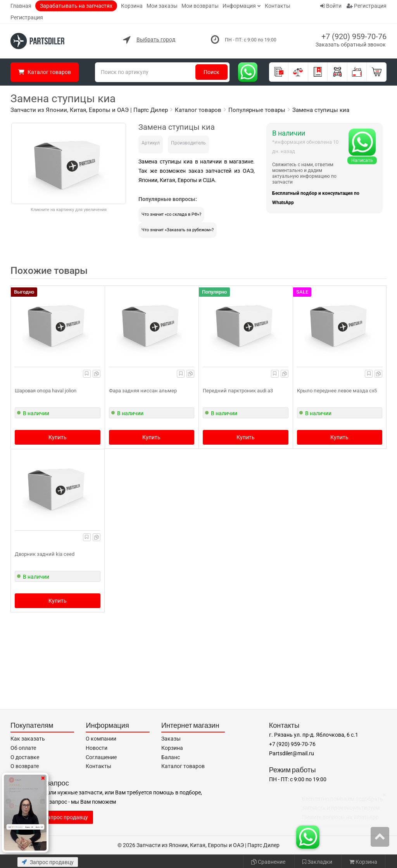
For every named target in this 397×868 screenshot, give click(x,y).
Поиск (211, 72)
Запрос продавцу (48, 862)
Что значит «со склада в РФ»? (171, 214)
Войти (331, 6)
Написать (362, 160)
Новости (97, 748)
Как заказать (28, 739)
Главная (21, 6)
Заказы (171, 739)
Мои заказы (162, 6)
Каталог (45, 72)
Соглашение (101, 757)
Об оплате (23, 748)
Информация (239, 6)
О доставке (25, 757)
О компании (101, 739)
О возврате (25, 766)
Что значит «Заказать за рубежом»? (178, 230)
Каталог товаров (183, 766)
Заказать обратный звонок (351, 45)
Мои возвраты (200, 6)
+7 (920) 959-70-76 (354, 36)
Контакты (278, 6)
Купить (58, 437)
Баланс (171, 757)
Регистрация (27, 17)
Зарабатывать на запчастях (76, 6)
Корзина (132, 6)
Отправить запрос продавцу (52, 817)
